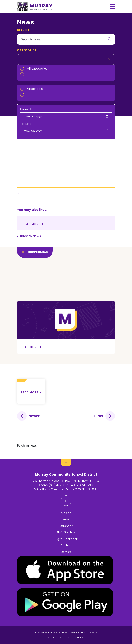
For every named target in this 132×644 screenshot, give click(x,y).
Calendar (66, 526)
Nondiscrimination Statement (51, 633)
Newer (34, 416)
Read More (31, 224)
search (23, 30)
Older (99, 416)
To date (26, 124)
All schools (35, 89)
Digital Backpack (66, 539)
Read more (30, 392)
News (66, 519)
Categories (27, 50)
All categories (37, 69)
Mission (66, 513)
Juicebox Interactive (73, 637)
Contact (66, 545)
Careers (66, 552)
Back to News (31, 236)
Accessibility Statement (84, 633)
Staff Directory (66, 532)
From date (28, 109)
